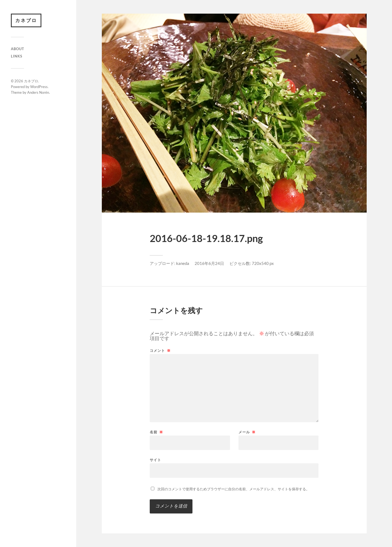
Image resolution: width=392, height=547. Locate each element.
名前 (156, 432)
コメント (160, 351)
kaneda (183, 263)
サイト (155, 460)
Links (17, 56)
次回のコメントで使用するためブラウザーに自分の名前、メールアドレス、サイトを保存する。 (233, 489)
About (18, 49)
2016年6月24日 (209, 263)
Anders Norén (38, 92)
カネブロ (26, 20)
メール (247, 432)
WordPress (39, 87)
